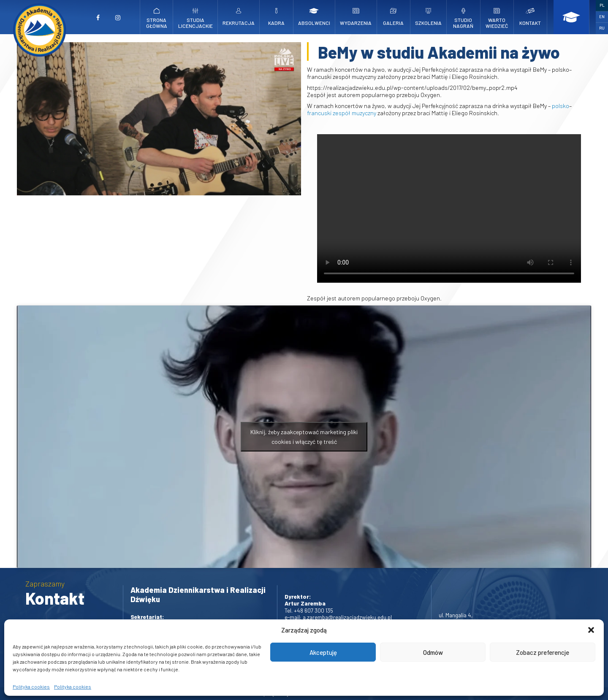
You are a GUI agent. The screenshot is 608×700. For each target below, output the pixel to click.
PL (602, 5)
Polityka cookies (31, 686)
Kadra (277, 17)
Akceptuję (323, 652)
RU (602, 28)
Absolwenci (314, 17)
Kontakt (530, 17)
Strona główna (156, 18)
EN (602, 16)
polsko (560, 106)
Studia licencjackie (195, 18)
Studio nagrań (464, 18)
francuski (319, 113)
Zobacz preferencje (543, 652)
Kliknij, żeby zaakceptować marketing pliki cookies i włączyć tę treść (304, 437)
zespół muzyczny (354, 113)
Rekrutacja (239, 17)
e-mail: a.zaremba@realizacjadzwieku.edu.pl (338, 617)
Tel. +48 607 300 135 (309, 610)
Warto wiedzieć (497, 18)
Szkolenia (428, 17)
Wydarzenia (356, 17)
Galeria (394, 17)
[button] (591, 630)
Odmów (433, 652)
